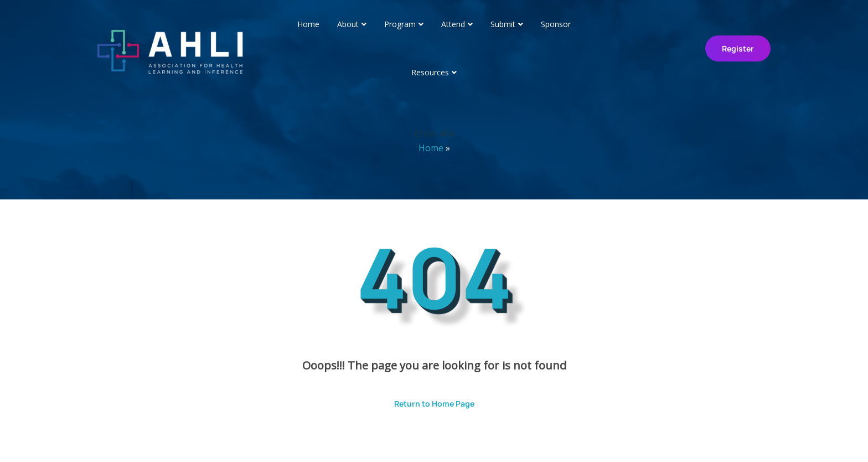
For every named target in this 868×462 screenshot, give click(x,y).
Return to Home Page (426, 400)
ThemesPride (550, 438)
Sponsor (556, 24)
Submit (503, 24)
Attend (453, 24)
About (348, 24)
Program (400, 24)
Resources (430, 72)
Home (308, 24)
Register (738, 48)
